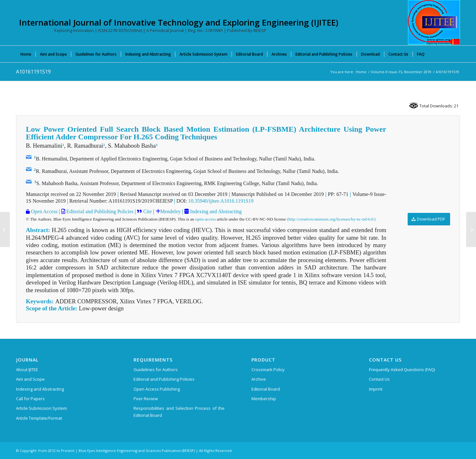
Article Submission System (41, 408)
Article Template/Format (39, 418)
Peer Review (146, 399)
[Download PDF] (429, 219)
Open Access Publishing (157, 389)
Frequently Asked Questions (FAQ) (402, 370)
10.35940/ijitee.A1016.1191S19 (221, 201)
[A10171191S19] (471, 229)
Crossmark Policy (268, 370)
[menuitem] (26, 54)
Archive (259, 379)
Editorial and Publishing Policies (99, 211)
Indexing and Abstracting (215, 211)
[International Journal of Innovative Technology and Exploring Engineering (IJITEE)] (434, 22)
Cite (147, 211)
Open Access (44, 211)
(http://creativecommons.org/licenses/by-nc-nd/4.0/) (331, 219)
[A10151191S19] (5, 229)
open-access (205, 219)
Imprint (376, 389)
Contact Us (379, 379)
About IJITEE (27, 370)
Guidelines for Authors (156, 370)
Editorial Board (266, 389)
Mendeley (171, 211)
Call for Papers (30, 399)
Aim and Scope (30, 379)
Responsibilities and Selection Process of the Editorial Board (179, 412)
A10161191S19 (33, 72)
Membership (264, 399)
